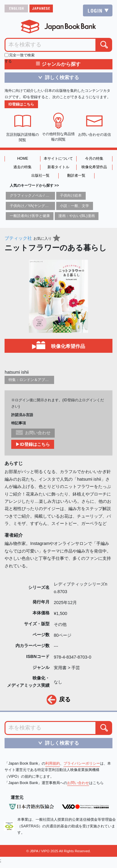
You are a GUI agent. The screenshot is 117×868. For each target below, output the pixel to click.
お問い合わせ (78, 783)
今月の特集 (94, 159)
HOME (22, 159)
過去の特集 (22, 167)
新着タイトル (58, 167)
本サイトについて (58, 159)
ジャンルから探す (58, 64)
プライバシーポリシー (82, 763)
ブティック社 (18, 238)
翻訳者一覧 (76, 175)
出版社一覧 (40, 175)
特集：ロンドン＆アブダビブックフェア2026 (46, 380)
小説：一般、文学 (74, 206)
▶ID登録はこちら (33, 444)
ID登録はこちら (21, 104)
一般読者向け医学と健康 (30, 216)
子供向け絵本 (71, 195)
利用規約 (53, 763)
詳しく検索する (56, 77)
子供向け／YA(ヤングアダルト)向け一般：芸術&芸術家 (55, 206)
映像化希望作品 (94, 167)
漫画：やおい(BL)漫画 (77, 216)
